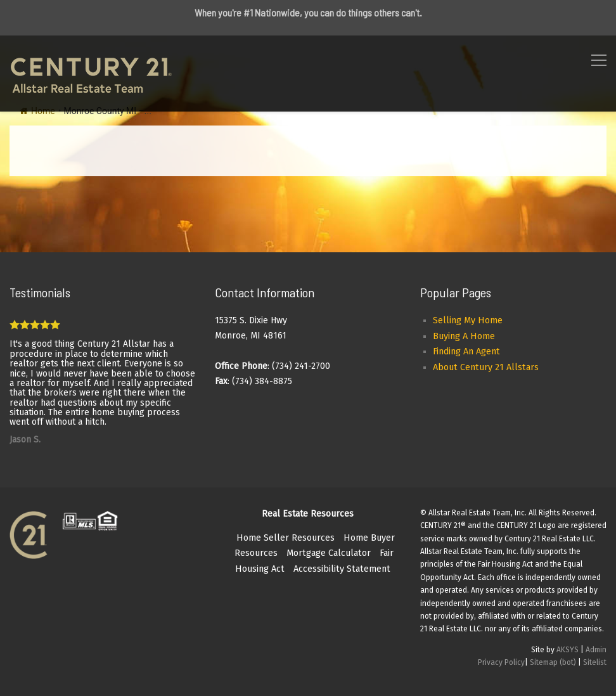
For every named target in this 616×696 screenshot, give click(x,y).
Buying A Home (464, 336)
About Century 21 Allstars (486, 367)
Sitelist (595, 662)
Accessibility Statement (342, 569)
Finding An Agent (466, 351)
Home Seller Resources (286, 538)
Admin (596, 650)
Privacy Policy (501, 662)
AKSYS (568, 650)
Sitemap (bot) (553, 662)
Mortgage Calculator (329, 553)
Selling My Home (468, 320)
